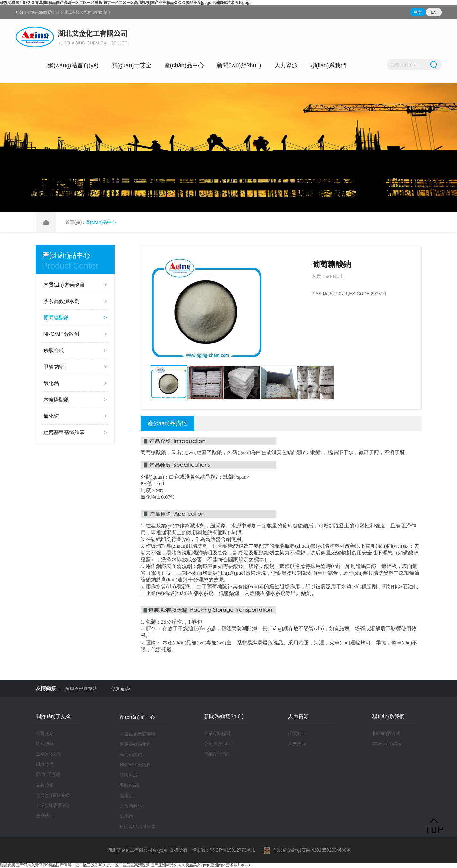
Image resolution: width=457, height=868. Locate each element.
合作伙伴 (45, 816)
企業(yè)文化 (49, 754)
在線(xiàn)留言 (387, 744)
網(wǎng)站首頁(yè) (73, 65)
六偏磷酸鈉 (75, 400)
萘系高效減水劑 (75, 301)
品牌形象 (45, 785)
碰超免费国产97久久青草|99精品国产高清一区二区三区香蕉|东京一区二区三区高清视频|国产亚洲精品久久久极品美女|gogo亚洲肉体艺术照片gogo (126, 3)
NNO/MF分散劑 (75, 334)
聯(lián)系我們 (328, 65)
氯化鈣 (75, 383)
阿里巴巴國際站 (81, 689)
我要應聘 (297, 744)
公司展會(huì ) (218, 744)
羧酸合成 (75, 351)
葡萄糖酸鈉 (75, 318)
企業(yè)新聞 (217, 733)
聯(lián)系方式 (386, 733)
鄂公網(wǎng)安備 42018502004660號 (307, 850)
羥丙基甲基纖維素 (75, 433)
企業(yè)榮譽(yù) (52, 805)
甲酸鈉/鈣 (75, 367)
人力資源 (286, 65)
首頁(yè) (74, 222)
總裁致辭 (45, 744)
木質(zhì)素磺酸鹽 (75, 285)
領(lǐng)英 (121, 689)
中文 (418, 12)
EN (434, 12)
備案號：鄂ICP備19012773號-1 (224, 850)
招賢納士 (297, 733)
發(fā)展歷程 (48, 774)
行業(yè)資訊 (217, 754)
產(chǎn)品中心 (184, 65)
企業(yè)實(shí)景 (53, 795)
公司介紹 (45, 733)
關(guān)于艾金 (132, 65)
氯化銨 (75, 416)
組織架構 (45, 764)
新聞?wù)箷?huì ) (239, 65)
